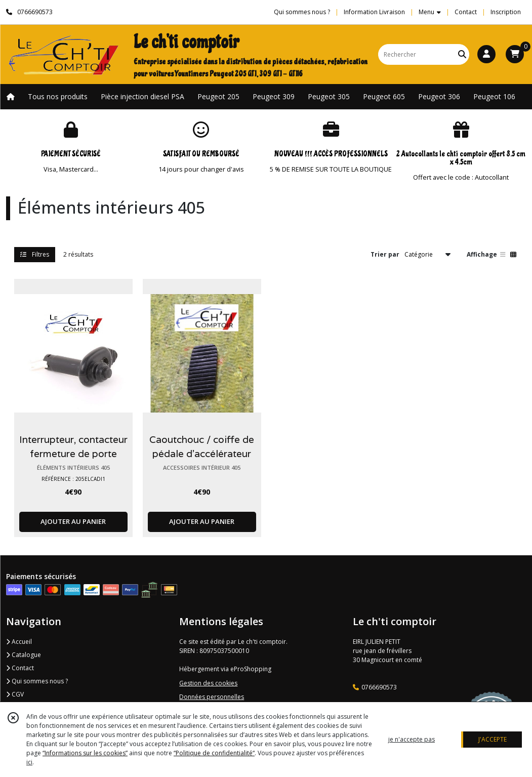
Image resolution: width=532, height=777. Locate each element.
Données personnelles (212, 697)
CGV (15, 694)
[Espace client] (486, 54)
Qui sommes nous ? (37, 681)
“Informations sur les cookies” (85, 753)
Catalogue (24, 655)
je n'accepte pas (412, 739)
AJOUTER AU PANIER (73, 521)
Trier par (385, 254)
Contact (466, 12)
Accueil (19, 642)
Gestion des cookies (208, 683)
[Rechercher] (462, 54)
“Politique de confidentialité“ (214, 753)
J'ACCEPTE (493, 739)
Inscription (506, 12)
